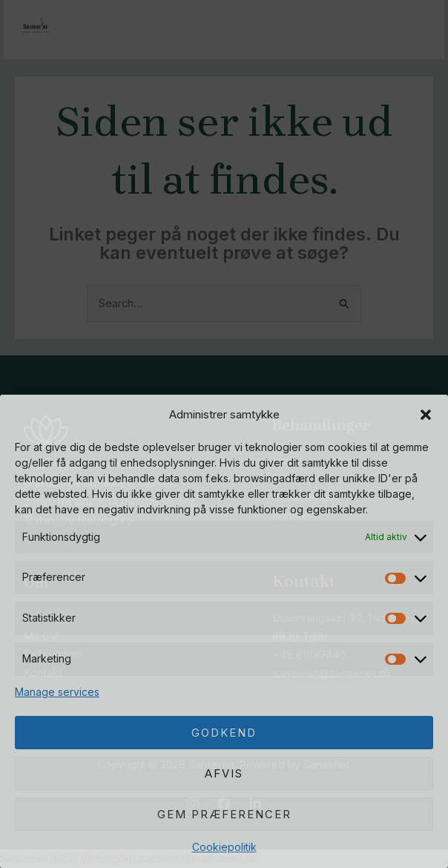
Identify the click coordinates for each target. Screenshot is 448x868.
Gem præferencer (224, 814)
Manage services (57, 692)
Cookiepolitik (224, 847)
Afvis (224, 773)
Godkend (224, 733)
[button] (426, 415)
